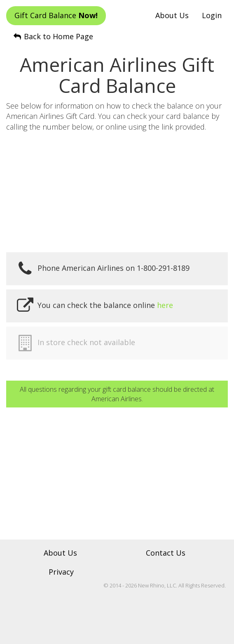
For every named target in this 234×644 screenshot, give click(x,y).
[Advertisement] (117, 192)
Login (212, 15)
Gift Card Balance (56, 15)
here (165, 305)
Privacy (61, 572)
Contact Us (166, 553)
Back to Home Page (53, 36)
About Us (172, 15)
